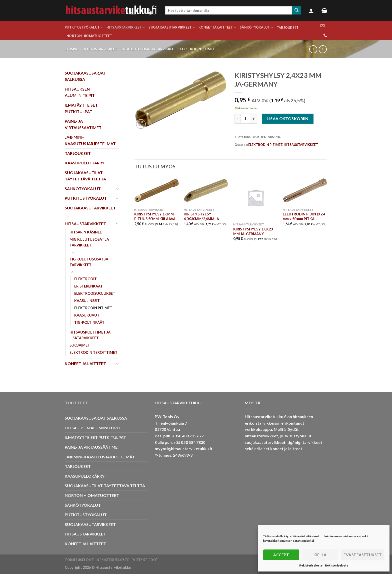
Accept (281, 555)
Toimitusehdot (79, 560)
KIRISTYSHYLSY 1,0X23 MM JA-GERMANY (253, 231)
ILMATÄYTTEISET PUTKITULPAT (81, 108)
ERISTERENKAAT (88, 286)
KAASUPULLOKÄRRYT (86, 163)
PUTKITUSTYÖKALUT (84, 27)
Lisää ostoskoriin (287, 118)
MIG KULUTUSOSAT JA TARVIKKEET (89, 242)
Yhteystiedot (145, 560)
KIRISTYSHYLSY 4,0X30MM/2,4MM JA (201, 216)
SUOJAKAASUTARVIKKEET (172, 27)
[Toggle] (117, 189)
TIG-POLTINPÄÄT (89, 322)
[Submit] (296, 11)
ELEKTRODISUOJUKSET (95, 293)
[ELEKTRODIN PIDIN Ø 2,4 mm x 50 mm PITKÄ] (305, 191)
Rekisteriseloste (311, 565)
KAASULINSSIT (87, 301)
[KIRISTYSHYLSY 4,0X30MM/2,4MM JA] (206, 191)
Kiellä (320, 555)
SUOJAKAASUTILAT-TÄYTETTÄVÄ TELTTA (85, 176)
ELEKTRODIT (85, 279)
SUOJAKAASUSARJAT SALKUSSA (85, 76)
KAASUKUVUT (87, 315)
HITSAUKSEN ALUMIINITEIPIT (80, 92)
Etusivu (72, 49)
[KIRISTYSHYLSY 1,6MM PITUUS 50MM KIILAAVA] (156, 191)
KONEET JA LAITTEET (217, 27)
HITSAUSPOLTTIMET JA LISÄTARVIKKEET (90, 335)
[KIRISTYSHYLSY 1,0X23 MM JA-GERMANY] (255, 198)
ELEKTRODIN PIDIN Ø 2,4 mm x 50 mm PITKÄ (304, 216)
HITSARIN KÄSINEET (87, 232)
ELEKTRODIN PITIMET (197, 49)
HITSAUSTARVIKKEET (126, 27)
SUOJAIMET (80, 345)
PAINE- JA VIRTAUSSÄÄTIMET (83, 124)
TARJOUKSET (288, 28)
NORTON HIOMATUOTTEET (89, 36)
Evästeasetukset (363, 555)
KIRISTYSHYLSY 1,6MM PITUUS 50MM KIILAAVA (155, 216)
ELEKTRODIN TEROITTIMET (93, 352)
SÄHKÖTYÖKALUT (256, 27)
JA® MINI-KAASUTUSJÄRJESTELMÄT (90, 140)
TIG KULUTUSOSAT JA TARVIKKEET (148, 49)
